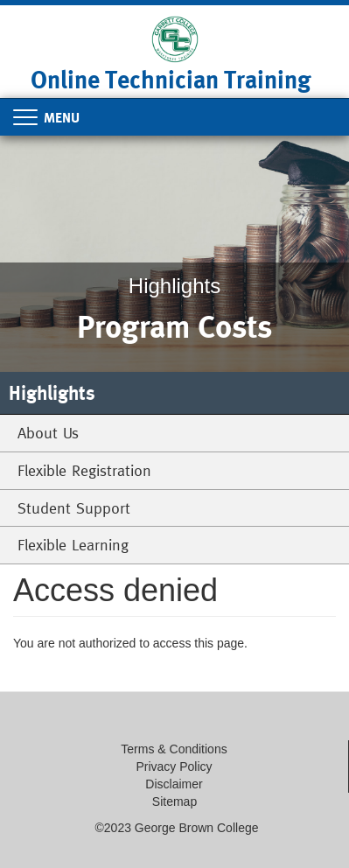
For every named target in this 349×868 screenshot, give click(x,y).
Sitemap (174, 801)
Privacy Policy (174, 766)
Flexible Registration (84, 470)
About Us (48, 433)
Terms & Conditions (174, 749)
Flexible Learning (73, 545)
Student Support (74, 508)
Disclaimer (174, 784)
